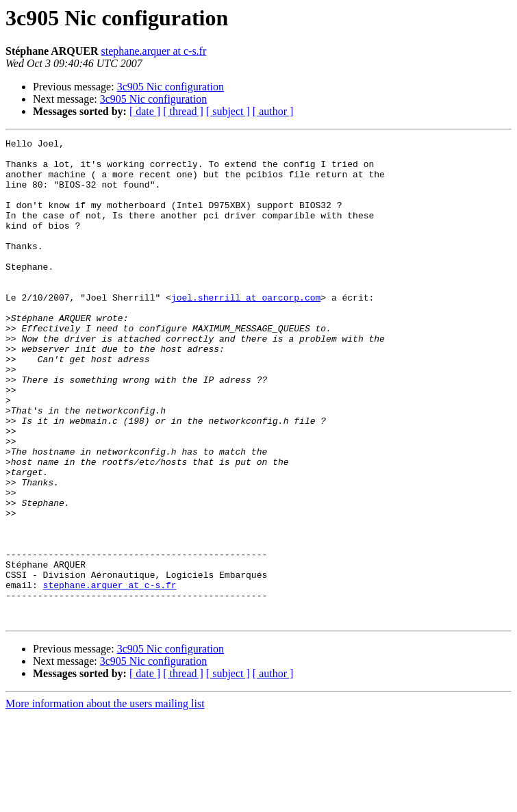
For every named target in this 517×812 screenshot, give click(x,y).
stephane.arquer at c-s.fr (154, 51)
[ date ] (145, 111)
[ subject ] (228, 111)
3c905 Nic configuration (171, 87)
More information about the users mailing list (105, 800)
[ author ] (273, 111)
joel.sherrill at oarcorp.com (246, 330)
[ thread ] (183, 111)
